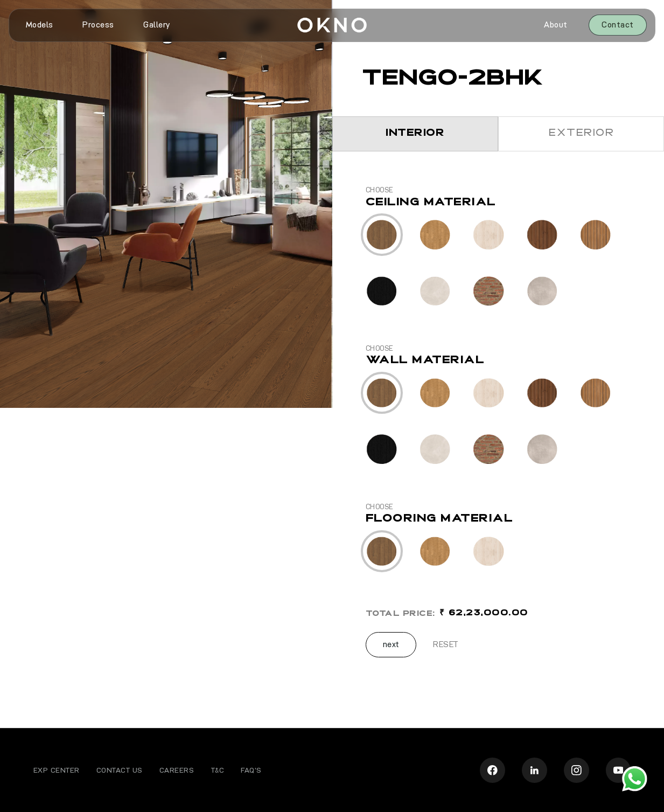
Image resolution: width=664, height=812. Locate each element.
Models (40, 25)
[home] (332, 25)
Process (98, 25)
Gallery (157, 25)
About (556, 25)
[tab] (415, 134)
